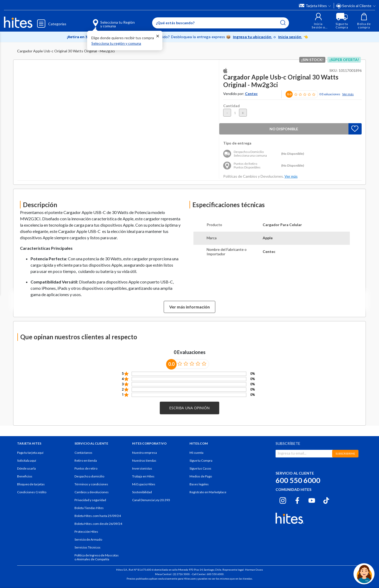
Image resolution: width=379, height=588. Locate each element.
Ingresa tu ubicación (253, 37)
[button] (318, 21)
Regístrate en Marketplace (208, 492)
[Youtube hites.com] (312, 500)
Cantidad (231, 106)
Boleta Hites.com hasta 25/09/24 (98, 516)
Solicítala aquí (27, 460)
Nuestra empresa (144, 453)
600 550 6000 (298, 480)
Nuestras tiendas (144, 460)
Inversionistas (142, 468)
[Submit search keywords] (283, 23)
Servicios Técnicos (88, 547)
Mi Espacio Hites (144, 484)
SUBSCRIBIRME (345, 454)
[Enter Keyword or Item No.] (221, 23)
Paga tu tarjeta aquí (30, 453)
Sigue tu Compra (201, 460)
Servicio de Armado (88, 539)
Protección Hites (86, 532)
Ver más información (189, 307)
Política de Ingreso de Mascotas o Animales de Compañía (97, 557)
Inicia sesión (290, 37)
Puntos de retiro (86, 468)
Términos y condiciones (91, 484)
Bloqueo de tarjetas (31, 484)
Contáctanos (83, 453)
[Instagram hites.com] (283, 500)
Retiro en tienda (86, 460)
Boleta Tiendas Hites (89, 508)
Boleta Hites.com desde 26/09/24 (98, 524)
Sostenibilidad (142, 492)
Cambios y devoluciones (92, 492)
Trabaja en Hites (143, 476)
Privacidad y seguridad (90, 500)
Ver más (348, 94)
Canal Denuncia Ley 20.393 (151, 500)
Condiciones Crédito (32, 492)
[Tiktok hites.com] (326, 500)
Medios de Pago (201, 476)
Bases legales (199, 484)
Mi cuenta (196, 453)
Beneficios (25, 476)
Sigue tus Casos (200, 468)
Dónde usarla (26, 468)
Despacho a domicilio (89, 476)
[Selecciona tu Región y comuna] (106, 21)
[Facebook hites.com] (297, 500)
